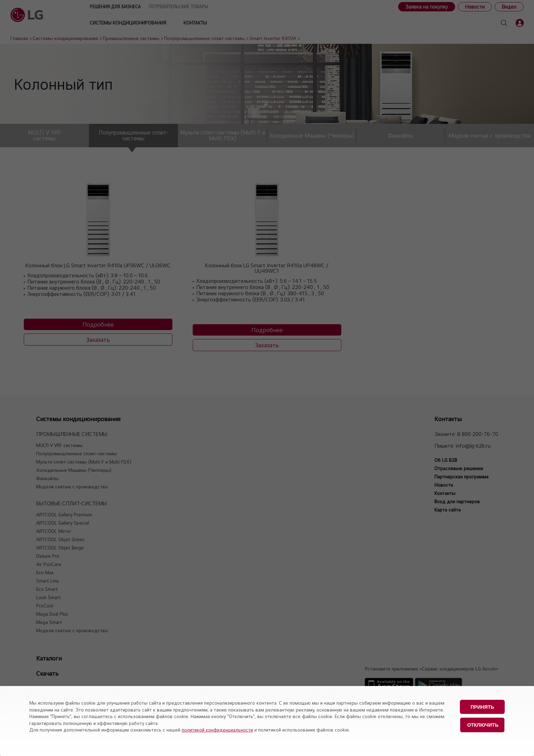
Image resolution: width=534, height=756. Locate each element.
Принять (482, 707)
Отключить (483, 724)
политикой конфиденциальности (217, 730)
